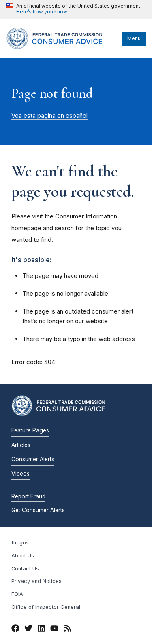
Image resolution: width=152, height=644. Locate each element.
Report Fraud (28, 496)
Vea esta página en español (49, 116)
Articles (21, 445)
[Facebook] (15, 629)
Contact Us (25, 569)
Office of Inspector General (46, 607)
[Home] (62, 47)
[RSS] (67, 629)
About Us (23, 556)
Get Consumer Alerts (38, 510)
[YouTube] (54, 629)
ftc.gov (20, 543)
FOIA (17, 594)
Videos (20, 474)
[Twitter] (28, 629)
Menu (134, 38)
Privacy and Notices (36, 581)
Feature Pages (30, 430)
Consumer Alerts (33, 459)
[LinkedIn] (41, 629)
